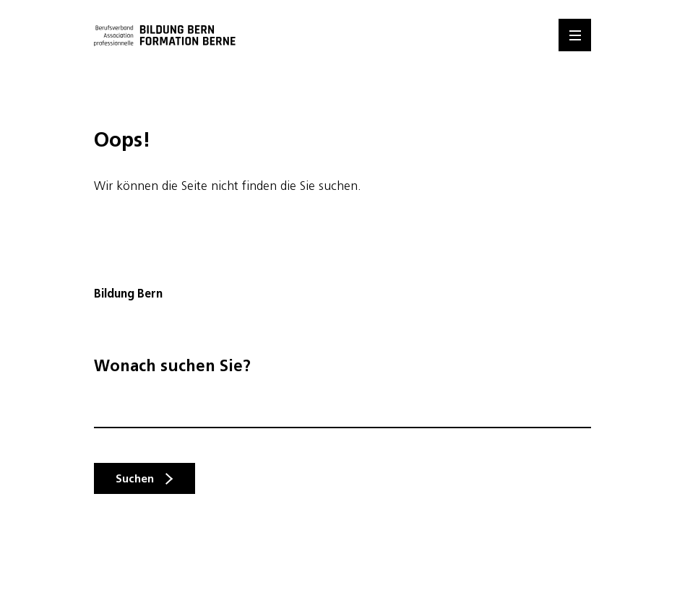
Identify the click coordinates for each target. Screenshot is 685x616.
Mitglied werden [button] (668, 483)
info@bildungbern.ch (144, 351)
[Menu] (575, 35)
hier (296, 478)
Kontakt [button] (668, 345)
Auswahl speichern (104, 567)
